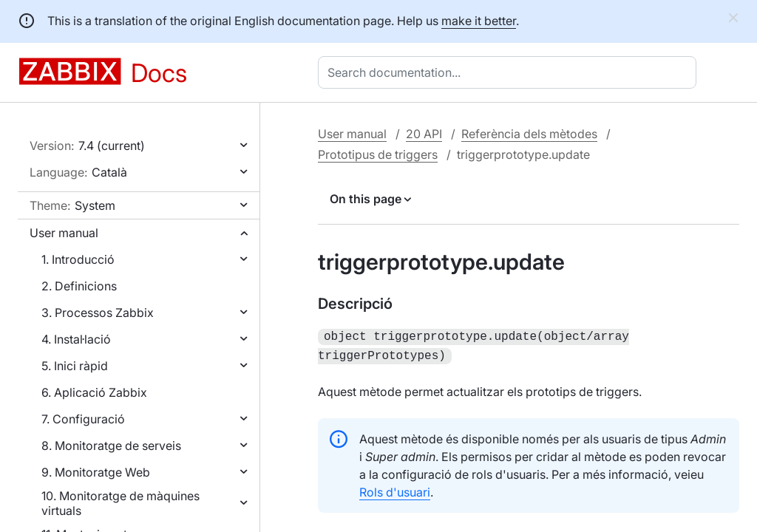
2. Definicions (79, 286)
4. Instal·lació (76, 339)
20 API (424, 134)
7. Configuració (83, 419)
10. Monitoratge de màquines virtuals (120, 503)
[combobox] (510, 72)
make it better (479, 21)
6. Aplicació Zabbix (94, 392)
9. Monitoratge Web (96, 472)
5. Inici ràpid (75, 366)
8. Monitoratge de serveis (111, 446)
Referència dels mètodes (529, 134)
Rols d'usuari (395, 489)
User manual (64, 233)
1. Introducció (78, 259)
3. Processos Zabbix (98, 313)
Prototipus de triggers (378, 154)
